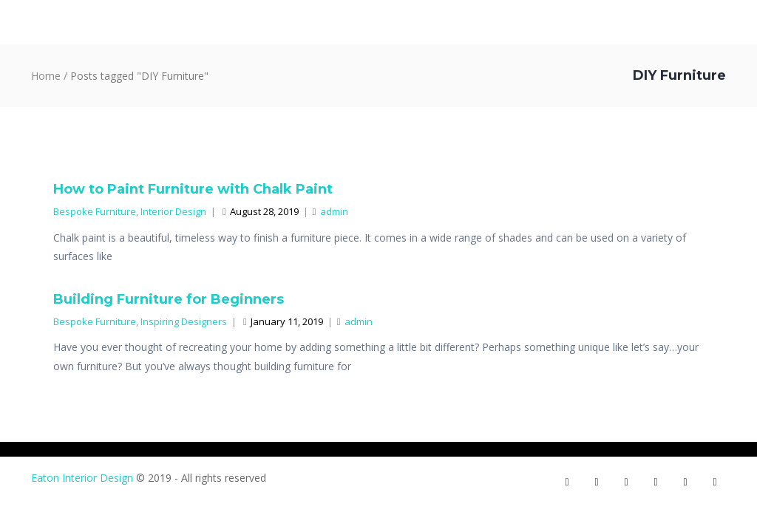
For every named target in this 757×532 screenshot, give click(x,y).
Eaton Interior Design (82, 478)
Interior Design (173, 211)
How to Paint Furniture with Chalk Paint (193, 189)
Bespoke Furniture (95, 211)
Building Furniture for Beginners (169, 299)
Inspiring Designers (184, 321)
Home (46, 76)
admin (330, 211)
